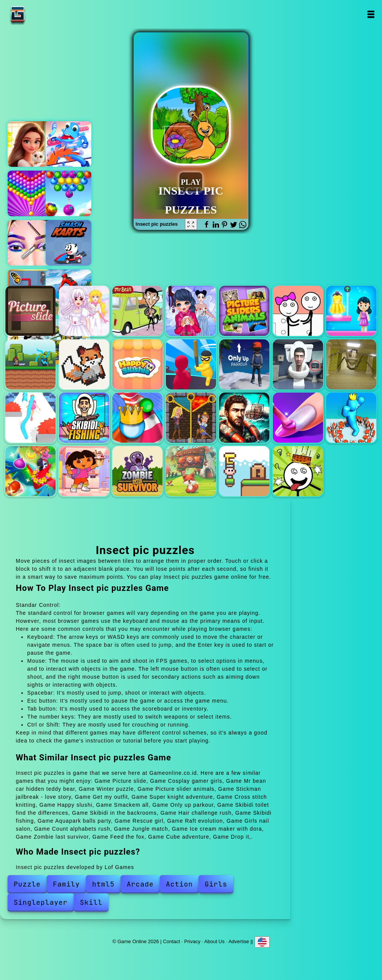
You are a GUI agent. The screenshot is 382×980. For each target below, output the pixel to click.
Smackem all (191, 364)
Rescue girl (191, 418)
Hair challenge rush (30, 418)
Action (179, 884)
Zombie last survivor (137, 471)
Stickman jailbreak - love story (298, 311)
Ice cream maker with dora (84, 471)
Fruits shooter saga (68, 193)
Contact (171, 941)
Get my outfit (351, 311)
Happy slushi (137, 364)
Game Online (41, 14)
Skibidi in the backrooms (351, 364)
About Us (214, 941)
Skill (91, 902)
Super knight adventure (30, 364)
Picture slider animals (244, 311)
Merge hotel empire (30, 144)
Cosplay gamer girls (84, 311)
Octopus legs (68, 144)
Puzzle (27, 884)
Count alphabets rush (351, 418)
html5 (103, 884)
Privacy (192, 941)
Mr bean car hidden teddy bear (137, 311)
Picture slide (30, 311)
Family (66, 884)
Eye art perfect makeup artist (30, 243)
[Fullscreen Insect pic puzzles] (191, 224)
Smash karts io (68, 243)
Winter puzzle (191, 311)
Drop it (298, 471)
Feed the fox (191, 471)
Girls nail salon (298, 418)
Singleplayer (41, 902)
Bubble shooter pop (30, 193)
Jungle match (30, 471)
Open (371, 14)
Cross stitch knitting (84, 364)
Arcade (140, 884)
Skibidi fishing (84, 418)
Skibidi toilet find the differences (298, 364)
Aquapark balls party (137, 418)
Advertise (239, 941)
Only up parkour (244, 364)
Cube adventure (244, 471)
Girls (216, 884)
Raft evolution (244, 418)
